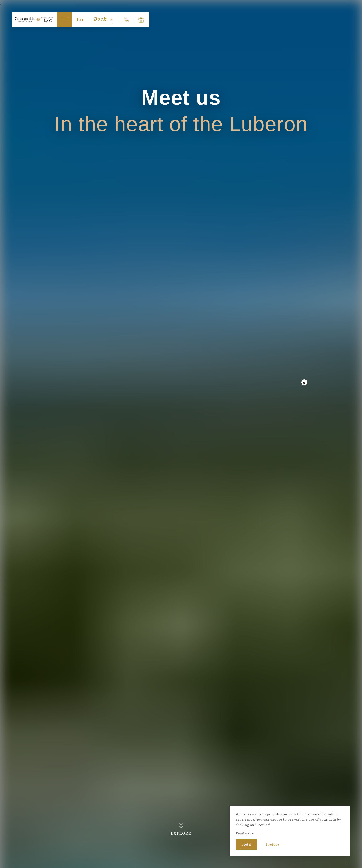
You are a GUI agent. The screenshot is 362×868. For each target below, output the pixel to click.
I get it (246, 844)
